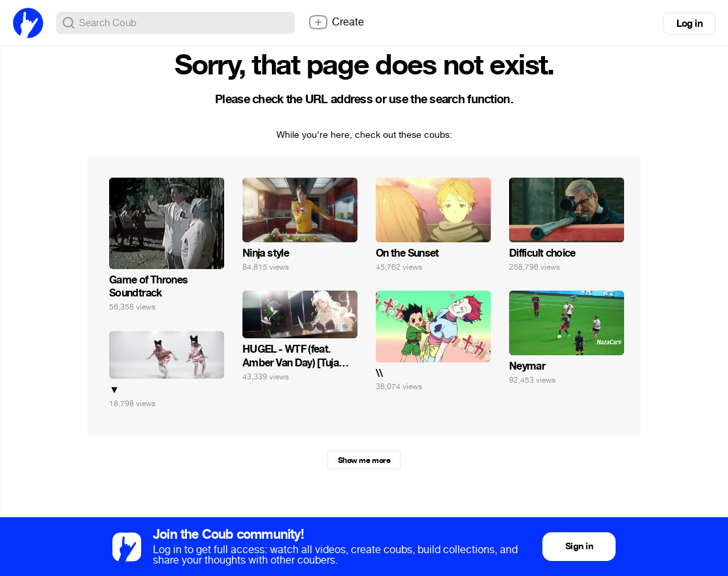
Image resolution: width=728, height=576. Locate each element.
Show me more (364, 460)
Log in (689, 24)
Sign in (579, 546)
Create (336, 22)
